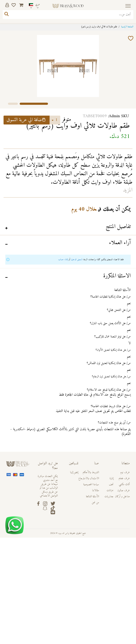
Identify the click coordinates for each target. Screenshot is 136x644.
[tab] (68, 227)
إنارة (112, 478)
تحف (111, 484)
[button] (13, 103)
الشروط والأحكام (91, 472)
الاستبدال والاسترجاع (89, 478)
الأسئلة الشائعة (92, 496)
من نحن (95, 503)
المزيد (128, 190)
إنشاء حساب (63, 259)
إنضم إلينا (74, 472)
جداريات (109, 496)
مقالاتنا (96, 490)
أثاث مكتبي (124, 484)
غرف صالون (124, 490)
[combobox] (68, 15)
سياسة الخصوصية (91, 484)
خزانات (110, 490)
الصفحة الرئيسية (127, 27)
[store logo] (68, 6)
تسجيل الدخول (76, 259)
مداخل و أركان (122, 496)
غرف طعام (124, 478)
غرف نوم (125, 472)
